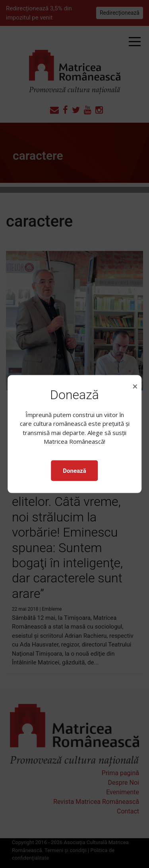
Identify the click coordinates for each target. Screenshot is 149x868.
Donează (74, 470)
